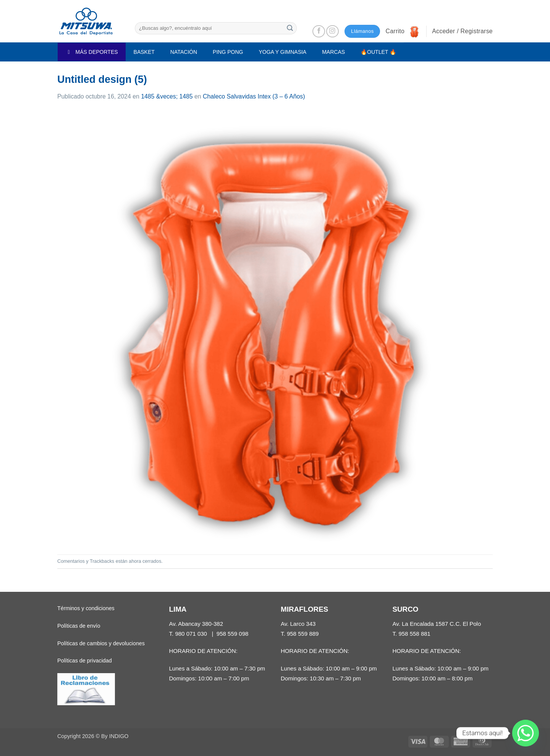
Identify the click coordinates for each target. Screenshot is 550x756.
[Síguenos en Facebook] (319, 31)
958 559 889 (303, 634)
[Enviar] (290, 28)
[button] (403, 31)
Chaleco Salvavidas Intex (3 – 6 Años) (254, 96)
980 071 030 (191, 634)
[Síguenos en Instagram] (332, 31)
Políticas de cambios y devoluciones (101, 643)
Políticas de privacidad (85, 661)
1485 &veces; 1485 (167, 96)
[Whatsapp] (526, 733)
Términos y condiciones (86, 608)
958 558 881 (414, 634)
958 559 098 (233, 634)
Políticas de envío (79, 626)
